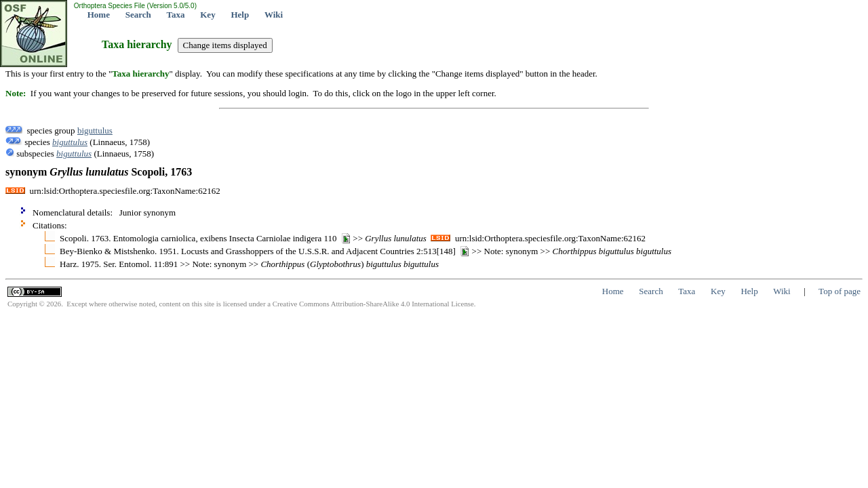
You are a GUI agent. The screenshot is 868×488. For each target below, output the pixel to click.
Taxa (176, 15)
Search (138, 15)
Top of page (840, 291)
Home (99, 15)
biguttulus (95, 130)
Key (208, 15)
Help (240, 15)
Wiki (274, 15)
